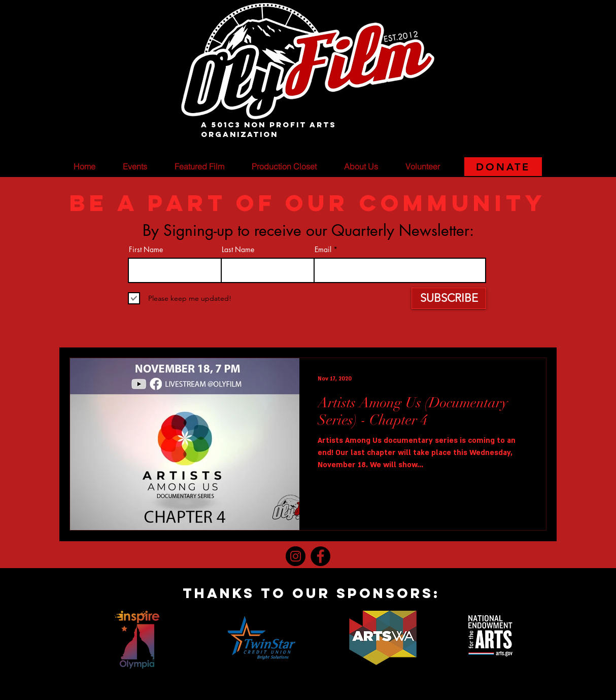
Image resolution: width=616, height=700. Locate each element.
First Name (146, 250)
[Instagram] (296, 556)
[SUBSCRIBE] (449, 298)
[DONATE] (503, 167)
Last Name (238, 250)
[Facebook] (320, 556)
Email (323, 250)
